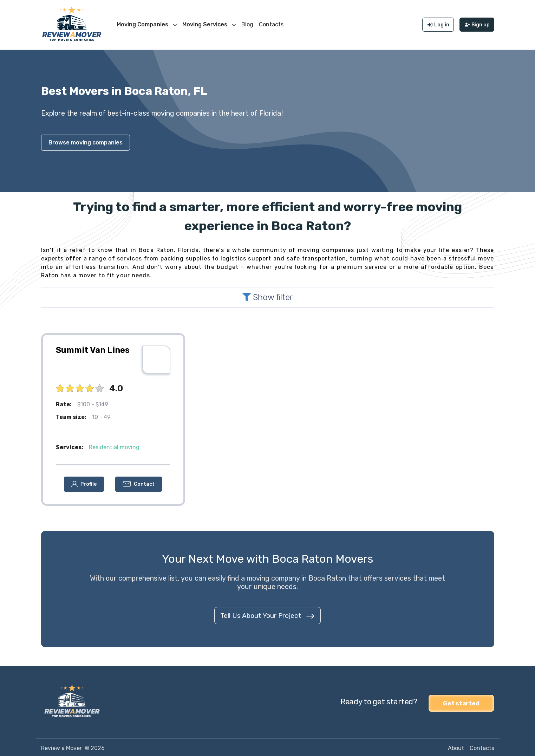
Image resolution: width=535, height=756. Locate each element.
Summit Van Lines (93, 348)
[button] (84, 482)
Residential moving (114, 445)
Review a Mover (61, 746)
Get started (461, 700)
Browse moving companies (86, 141)
